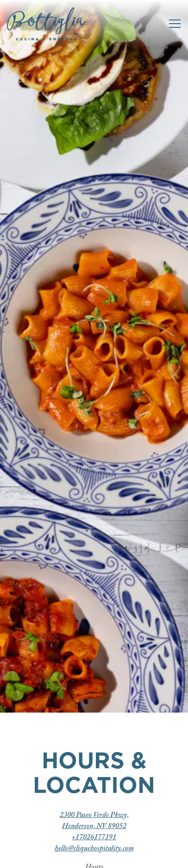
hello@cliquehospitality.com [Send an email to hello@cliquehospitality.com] (94, 729)
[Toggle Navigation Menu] (175, 24)
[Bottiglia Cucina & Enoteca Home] (46, 24)
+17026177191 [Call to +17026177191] (94, 718)
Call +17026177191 (94, 833)
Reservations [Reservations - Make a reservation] (94, 856)
